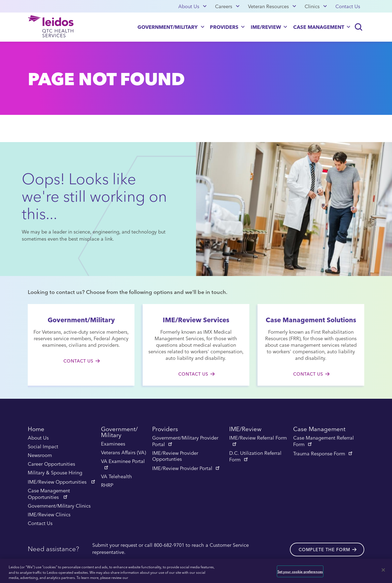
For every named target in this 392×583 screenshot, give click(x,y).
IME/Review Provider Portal (186, 468)
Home (36, 430)
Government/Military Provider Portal (185, 441)
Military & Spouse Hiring (55, 473)
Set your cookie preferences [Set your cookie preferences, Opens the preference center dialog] (300, 571)
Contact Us (348, 6)
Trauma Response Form (323, 454)
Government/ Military (119, 433)
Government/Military (168, 27)
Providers (224, 27)
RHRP (107, 486)
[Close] (383, 570)
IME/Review (266, 27)
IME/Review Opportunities (62, 482)
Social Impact (43, 447)
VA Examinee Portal (123, 464)
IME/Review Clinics (49, 515)
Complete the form (324, 549)
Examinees (113, 444)
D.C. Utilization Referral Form (255, 457)
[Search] (359, 27)
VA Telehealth (117, 477)
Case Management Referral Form (324, 441)
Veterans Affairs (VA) (123, 453)
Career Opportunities (51, 464)
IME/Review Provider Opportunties (175, 456)
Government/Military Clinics (59, 506)
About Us (189, 6)
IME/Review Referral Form (258, 441)
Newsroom (40, 456)
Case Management (319, 27)
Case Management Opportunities (49, 494)
